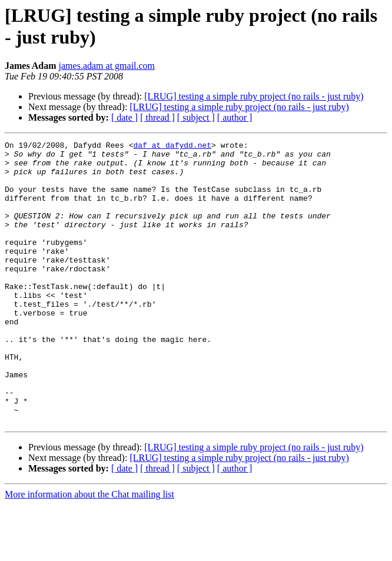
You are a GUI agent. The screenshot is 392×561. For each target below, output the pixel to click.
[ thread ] (157, 117)
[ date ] (124, 117)
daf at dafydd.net (172, 147)
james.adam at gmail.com (107, 66)
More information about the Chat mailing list (89, 551)
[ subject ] (196, 117)
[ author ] (235, 117)
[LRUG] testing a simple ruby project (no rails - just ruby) (254, 96)
